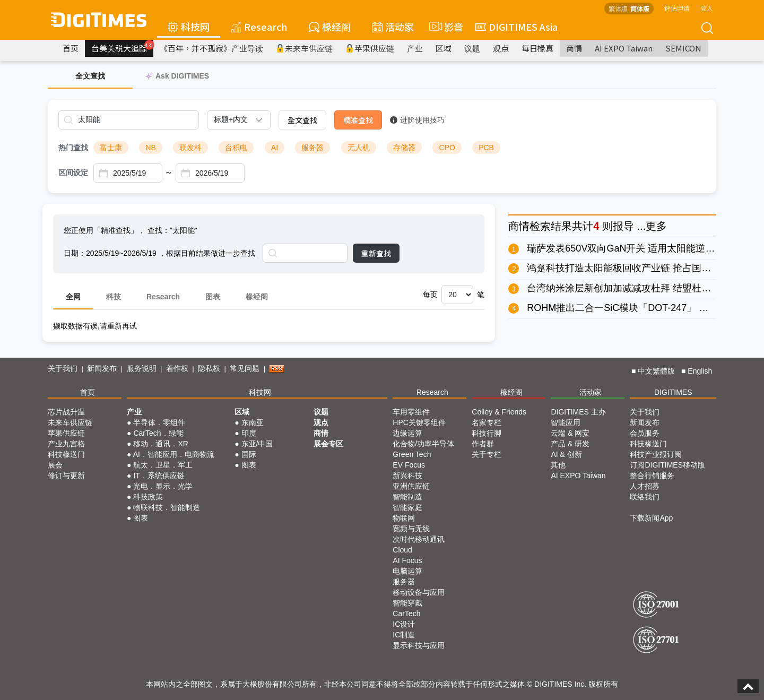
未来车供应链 (304, 48)
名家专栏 (487, 422)
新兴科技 (407, 476)
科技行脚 (487, 433)
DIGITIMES (673, 392)
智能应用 (566, 422)
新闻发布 (102, 368)
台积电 (236, 148)
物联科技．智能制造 (167, 507)
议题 (472, 48)
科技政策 (148, 497)
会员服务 (645, 433)
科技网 (189, 27)
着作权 (177, 368)
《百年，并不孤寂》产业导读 (211, 48)
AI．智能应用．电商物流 (174, 454)
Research (259, 27)
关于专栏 (487, 454)
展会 (55, 465)
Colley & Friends (499, 412)
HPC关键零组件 (419, 422)
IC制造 (404, 635)
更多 (656, 226)
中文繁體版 (656, 371)
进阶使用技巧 (417, 120)
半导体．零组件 (159, 422)
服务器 (312, 148)
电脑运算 (407, 571)
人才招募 (645, 486)
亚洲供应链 (411, 486)
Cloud (402, 550)
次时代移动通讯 (419, 539)
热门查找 (73, 148)
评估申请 (677, 8)
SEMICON (683, 48)
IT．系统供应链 (159, 476)
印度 (249, 433)
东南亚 (253, 422)
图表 (213, 297)
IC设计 (404, 624)
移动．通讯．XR (160, 444)
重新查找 (376, 253)
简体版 (640, 8)
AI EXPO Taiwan (624, 48)
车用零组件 (411, 412)
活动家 (393, 27)
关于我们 (63, 368)
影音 (445, 27)
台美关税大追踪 (122, 47)
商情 (574, 48)
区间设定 (73, 172)
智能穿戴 (407, 603)
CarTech (406, 613)
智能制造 (407, 497)
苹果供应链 (370, 48)
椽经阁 (330, 27)
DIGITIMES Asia (516, 27)
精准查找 (358, 120)
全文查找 (302, 120)
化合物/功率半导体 (423, 444)
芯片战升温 (66, 412)
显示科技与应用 (419, 645)
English (700, 371)
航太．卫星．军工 (163, 465)
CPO (447, 148)
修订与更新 (66, 476)
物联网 (404, 518)
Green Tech (412, 454)
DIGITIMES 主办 (578, 412)
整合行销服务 (652, 476)
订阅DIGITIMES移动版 (667, 465)
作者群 (483, 444)
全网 (73, 297)
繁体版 (618, 8)
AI (275, 148)
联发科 (190, 148)
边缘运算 (407, 433)
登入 (707, 8)
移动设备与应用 (419, 592)
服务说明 (142, 368)
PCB (486, 148)
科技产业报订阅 (656, 454)
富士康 (111, 148)
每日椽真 (537, 48)
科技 (114, 297)
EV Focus (409, 465)
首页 (71, 48)
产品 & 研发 (570, 444)
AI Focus (407, 560)
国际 (249, 454)
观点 (501, 48)
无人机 (359, 148)
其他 (558, 465)
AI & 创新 (566, 454)
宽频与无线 (411, 529)
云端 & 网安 (570, 433)
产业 (415, 48)
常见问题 (245, 368)
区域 (444, 48)
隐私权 (209, 368)
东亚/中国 (257, 444)
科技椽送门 (66, 454)
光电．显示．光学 (163, 486)
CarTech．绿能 (158, 433)
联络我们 (645, 497)
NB (150, 148)
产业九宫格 (66, 444)
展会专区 (328, 444)
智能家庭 (407, 507)
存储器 (404, 148)
